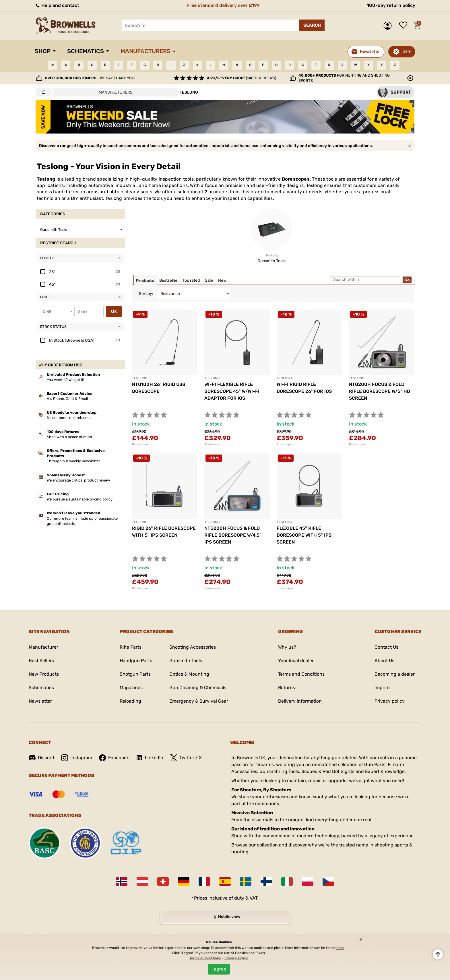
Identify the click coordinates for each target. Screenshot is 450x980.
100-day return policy (391, 5)
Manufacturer (43, 647)
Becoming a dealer (395, 674)
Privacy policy (390, 701)
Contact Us (386, 647)
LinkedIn (150, 758)
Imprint (382, 688)
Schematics (86, 51)
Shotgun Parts (135, 674)
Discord (41, 758)
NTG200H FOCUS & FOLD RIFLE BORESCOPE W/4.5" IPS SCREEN (233, 535)
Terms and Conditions (301, 674)
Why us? (287, 647)
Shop (43, 51)
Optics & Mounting (189, 674)
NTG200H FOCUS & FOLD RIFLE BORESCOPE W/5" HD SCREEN (380, 391)
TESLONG (140, 378)
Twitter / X (186, 758)
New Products (44, 674)
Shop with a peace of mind (69, 437)
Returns (287, 688)
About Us (384, 661)
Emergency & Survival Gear (199, 701)
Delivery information (300, 701)
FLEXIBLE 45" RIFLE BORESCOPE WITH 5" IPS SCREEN (304, 535)
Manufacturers (146, 51)
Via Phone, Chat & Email (67, 399)
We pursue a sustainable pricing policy (80, 499)
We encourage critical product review (78, 480)
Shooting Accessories (193, 647)
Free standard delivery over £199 (223, 5)
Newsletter (40, 701)
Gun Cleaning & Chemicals (198, 688)
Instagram (77, 758)
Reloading (130, 701)
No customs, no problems (69, 418)
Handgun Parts (136, 661)
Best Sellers (41, 661)
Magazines (131, 688)
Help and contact (57, 5)
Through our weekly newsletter (73, 461)
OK (114, 311)
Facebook (114, 758)
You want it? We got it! (65, 380)
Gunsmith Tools (186, 661)
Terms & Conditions (205, 958)
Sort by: (146, 294)
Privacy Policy (236, 958)
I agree (219, 969)
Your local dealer (296, 661)
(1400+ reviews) (242, 78)
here (340, 948)
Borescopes (296, 179)
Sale (407, 51)
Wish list (405, 26)
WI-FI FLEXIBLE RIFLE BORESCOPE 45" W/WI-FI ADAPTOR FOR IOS (232, 391)
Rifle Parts (131, 647)
